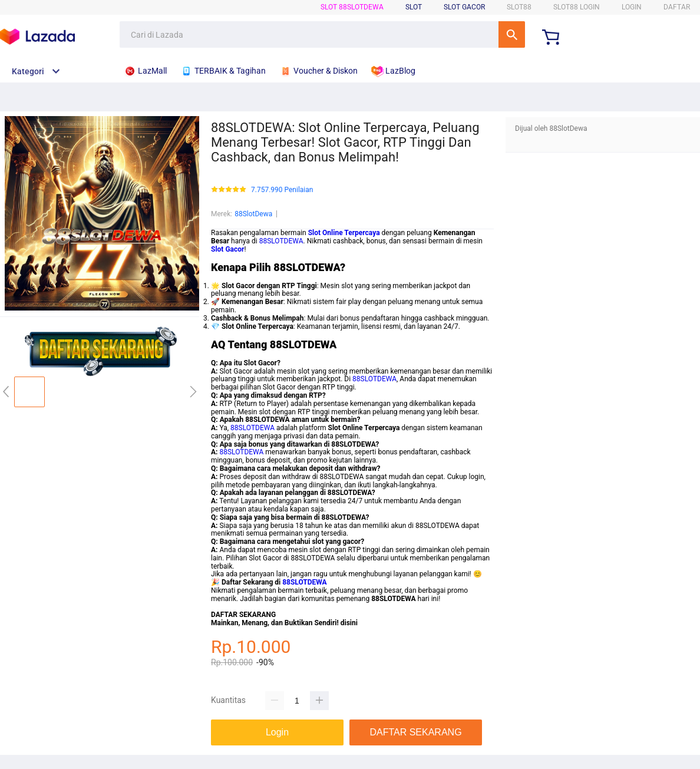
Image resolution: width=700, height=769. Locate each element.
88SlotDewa (253, 214)
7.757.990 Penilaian (282, 190)
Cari (512, 34)
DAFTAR (677, 7)
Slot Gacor (464, 7)
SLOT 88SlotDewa (352, 7)
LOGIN (632, 7)
